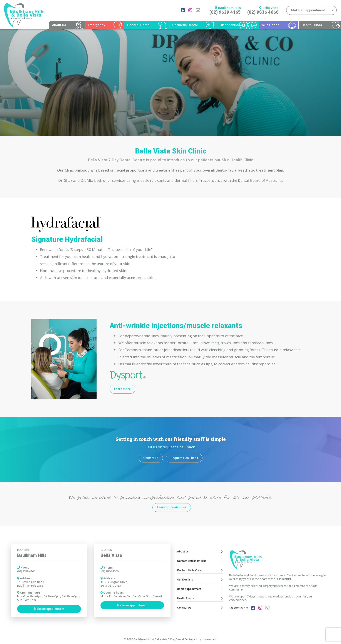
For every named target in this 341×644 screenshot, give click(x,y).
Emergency (96, 25)
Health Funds (312, 25)
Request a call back (184, 458)
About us (200, 551)
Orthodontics (230, 25)
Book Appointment (200, 589)
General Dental (139, 25)
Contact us (151, 458)
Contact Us (200, 608)
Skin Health (271, 25)
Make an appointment (49, 609)
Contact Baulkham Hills (200, 561)
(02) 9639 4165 (225, 12)
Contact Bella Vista (200, 570)
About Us (59, 25)
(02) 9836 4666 (263, 12)
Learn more (122, 389)
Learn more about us (172, 507)
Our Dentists (200, 580)
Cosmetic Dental (185, 25)
